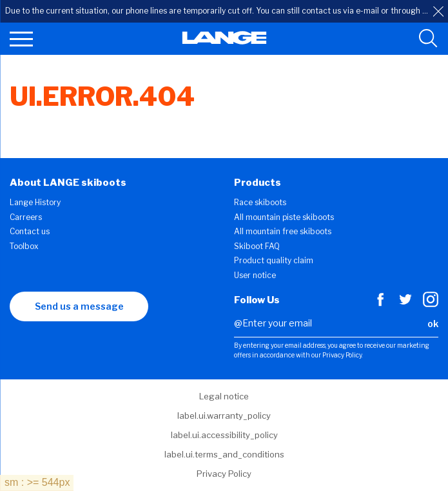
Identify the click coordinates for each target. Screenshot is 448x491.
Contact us (30, 231)
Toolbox (24, 246)
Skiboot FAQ (257, 246)
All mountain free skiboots (283, 231)
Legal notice (224, 396)
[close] (438, 12)
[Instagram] (431, 304)
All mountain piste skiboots (284, 217)
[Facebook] (380, 304)
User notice (255, 275)
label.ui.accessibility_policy (224, 435)
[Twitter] (405, 304)
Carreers (26, 217)
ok (433, 324)
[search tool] (428, 39)
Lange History (35, 202)
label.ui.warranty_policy (224, 416)
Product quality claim (274, 260)
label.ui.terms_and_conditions (224, 454)
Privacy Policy (224, 474)
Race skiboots (260, 202)
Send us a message (79, 306)
